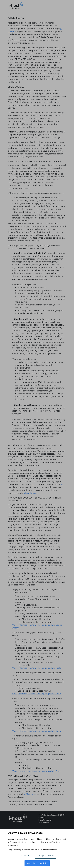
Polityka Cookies (46, 856)
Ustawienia (26, 856)
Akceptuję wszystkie (37, 863)
